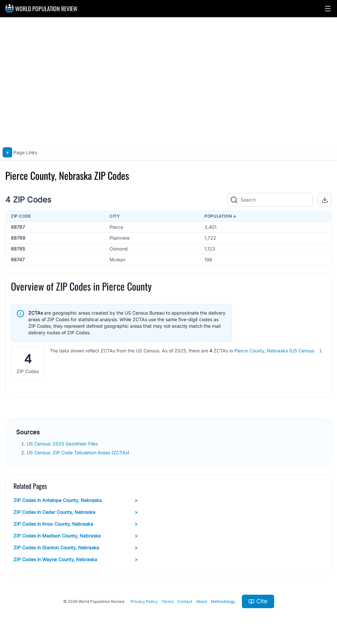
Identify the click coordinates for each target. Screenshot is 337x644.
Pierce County (249, 351)
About (202, 601)
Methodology (223, 601)
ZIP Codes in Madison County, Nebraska (76, 536)
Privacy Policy (144, 601)
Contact (185, 601)
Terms (168, 601)
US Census (303, 351)
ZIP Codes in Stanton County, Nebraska (76, 548)
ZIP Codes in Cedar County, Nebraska (76, 512)
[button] (328, 9)
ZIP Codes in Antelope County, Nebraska (76, 500)
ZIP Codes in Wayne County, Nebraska (76, 560)
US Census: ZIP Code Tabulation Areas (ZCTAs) (79, 453)
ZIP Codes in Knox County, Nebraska (76, 524)
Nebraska (277, 351)
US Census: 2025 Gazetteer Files (63, 444)
